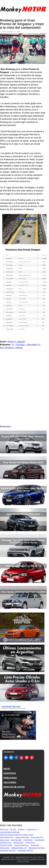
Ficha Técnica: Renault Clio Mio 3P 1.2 (23, 566)
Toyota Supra (5, 848)
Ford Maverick (40, 840)
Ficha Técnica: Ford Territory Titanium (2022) (23, 462)
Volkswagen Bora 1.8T (19, 848)
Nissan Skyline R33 (7, 837)
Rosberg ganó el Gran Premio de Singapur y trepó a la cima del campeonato (22, 24)
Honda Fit (21, 829)
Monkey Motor (20, 857)
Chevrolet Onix (18, 843)
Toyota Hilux (35, 845)
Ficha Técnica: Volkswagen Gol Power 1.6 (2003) (23, 592)
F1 (13, 345)
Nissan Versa (5, 840)
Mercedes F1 (34, 345)
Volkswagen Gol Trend (8, 850)
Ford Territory (28, 840)
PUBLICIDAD (10, 778)
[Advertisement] (24, 399)
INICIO (7, 769)
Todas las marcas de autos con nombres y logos (17, 835)
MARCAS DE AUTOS (14, 787)
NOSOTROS (10, 773)
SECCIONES (10, 782)
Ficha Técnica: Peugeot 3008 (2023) (23, 514)
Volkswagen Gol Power (37, 848)
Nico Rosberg (7, 348)
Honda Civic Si (32, 829)
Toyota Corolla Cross (22, 845)
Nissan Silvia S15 (37, 837)
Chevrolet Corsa (6, 843)
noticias (19, 348)
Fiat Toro (13, 829)
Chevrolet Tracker (6, 845)
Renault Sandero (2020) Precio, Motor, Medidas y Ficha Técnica (23, 489)
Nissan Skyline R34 (22, 837)
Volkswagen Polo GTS (25, 850)
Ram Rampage (16, 840)
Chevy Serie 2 (30, 843)
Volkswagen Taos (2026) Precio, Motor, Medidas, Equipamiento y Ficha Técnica (23, 541)
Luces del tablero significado (10, 832)
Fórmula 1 (21, 345)
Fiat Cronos (4, 829)
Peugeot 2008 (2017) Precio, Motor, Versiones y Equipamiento (23, 438)
